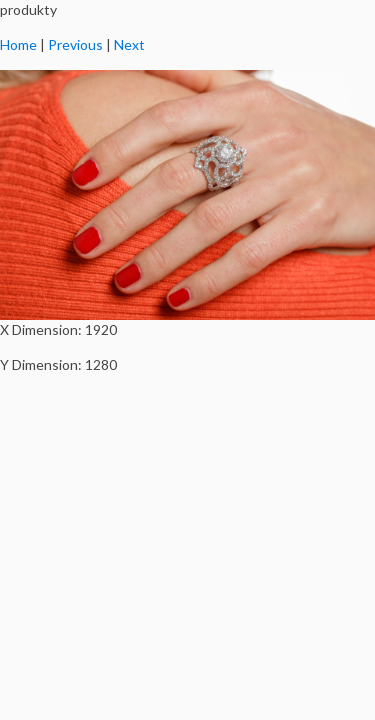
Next (129, 44)
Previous (75, 44)
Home (18, 44)
